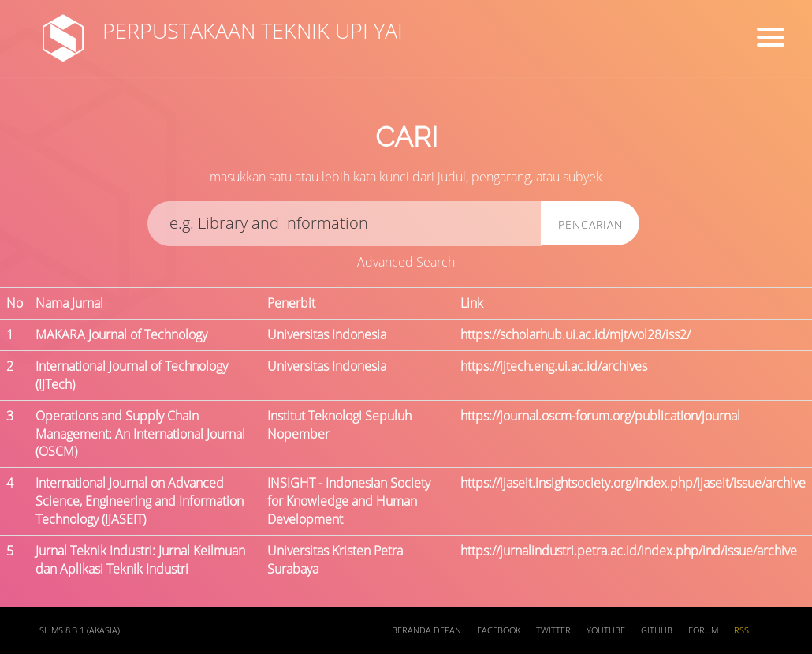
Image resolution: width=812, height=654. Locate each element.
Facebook (499, 630)
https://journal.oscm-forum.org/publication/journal (600, 416)
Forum (703, 630)
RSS (741, 630)
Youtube (606, 630)
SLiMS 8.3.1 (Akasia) (80, 630)
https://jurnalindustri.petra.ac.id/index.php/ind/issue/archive (629, 551)
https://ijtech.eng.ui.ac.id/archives (554, 366)
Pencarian (590, 224)
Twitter (553, 630)
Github (657, 630)
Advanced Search (406, 262)
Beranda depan (426, 630)
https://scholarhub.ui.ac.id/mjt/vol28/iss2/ (575, 334)
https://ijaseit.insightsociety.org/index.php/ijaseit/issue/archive (633, 483)
